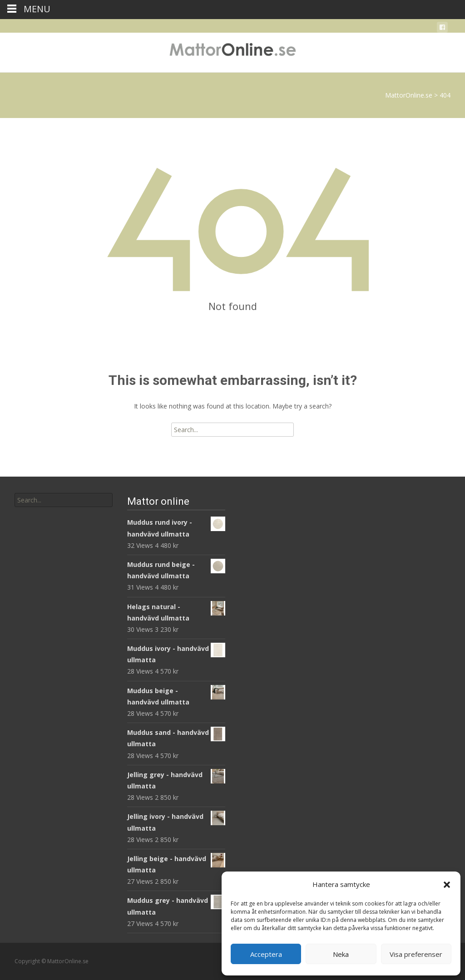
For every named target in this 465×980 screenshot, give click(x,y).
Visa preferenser (416, 954)
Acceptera (266, 954)
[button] (447, 885)
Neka (341, 954)
